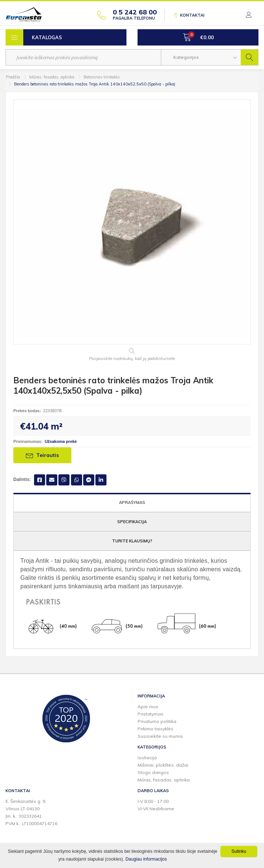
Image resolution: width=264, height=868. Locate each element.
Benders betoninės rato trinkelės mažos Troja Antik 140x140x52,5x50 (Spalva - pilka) (95, 84)
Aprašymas (132, 502)
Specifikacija (132, 522)
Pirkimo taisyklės (155, 729)
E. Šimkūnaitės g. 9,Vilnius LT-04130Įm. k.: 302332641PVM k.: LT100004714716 (31, 812)
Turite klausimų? (132, 541)
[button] (201, 57)
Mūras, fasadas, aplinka (52, 77)
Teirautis (42, 455)
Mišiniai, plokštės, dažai (163, 765)
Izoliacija (147, 758)
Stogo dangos (153, 772)
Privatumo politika (157, 721)
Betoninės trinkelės (102, 77)
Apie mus (148, 706)
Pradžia (13, 77)
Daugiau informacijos (146, 859)
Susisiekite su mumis (160, 736)
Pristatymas (150, 714)
